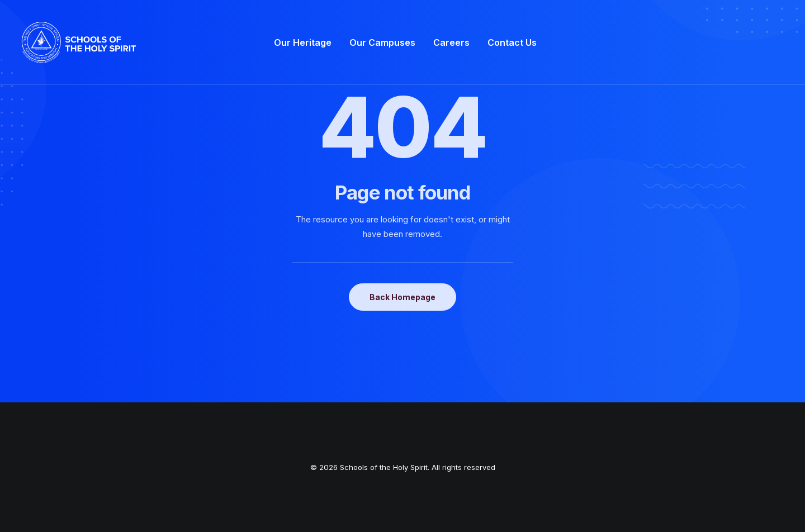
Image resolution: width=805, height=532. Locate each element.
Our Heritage (303, 42)
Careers (451, 42)
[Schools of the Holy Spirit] (79, 42)
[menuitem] (303, 42)
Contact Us (512, 42)
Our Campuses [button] (382, 42)
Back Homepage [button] (402, 297)
